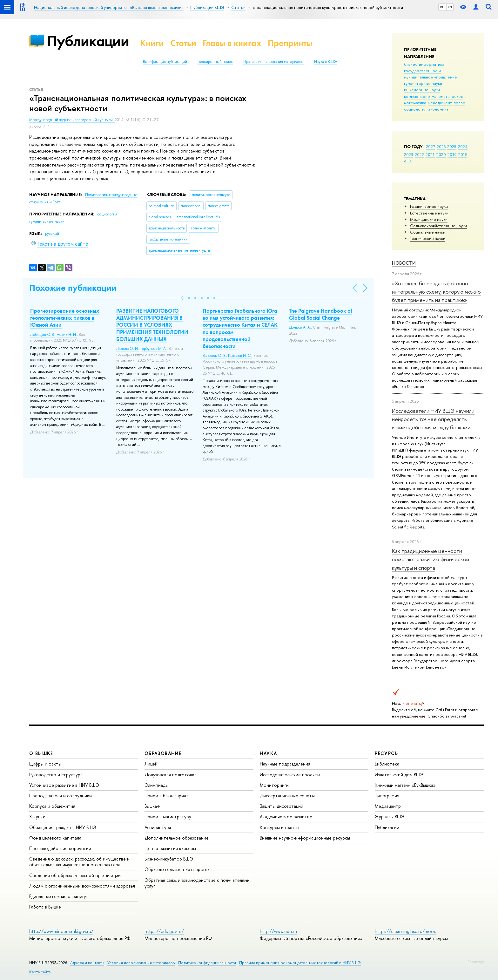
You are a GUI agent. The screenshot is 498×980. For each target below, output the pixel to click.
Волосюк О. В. (214, 356)
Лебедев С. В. (42, 335)
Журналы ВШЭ (390, 817)
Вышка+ (152, 806)
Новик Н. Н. (67, 335)
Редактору (476, 962)
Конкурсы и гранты (279, 827)
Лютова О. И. (128, 349)
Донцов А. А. (300, 327)
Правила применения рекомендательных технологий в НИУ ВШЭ (300, 963)
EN (450, 7)
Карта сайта (40, 972)
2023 (409, 154)
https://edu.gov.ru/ (164, 931)
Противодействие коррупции (60, 848)
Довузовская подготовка (171, 775)
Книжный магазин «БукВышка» (405, 785)
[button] (183, 298)
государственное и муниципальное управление (431, 74)
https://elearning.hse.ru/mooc (405, 931)
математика (415, 103)
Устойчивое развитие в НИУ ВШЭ (64, 785)
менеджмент (440, 103)
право (459, 103)
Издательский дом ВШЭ (399, 775)
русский (52, 234)
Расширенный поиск (215, 62)
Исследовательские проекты (290, 775)
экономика (438, 109)
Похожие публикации (73, 288)
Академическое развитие (286, 817)
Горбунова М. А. (154, 349)
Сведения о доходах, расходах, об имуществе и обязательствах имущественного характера (79, 862)
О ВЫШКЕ (41, 753)
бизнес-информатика (424, 64)
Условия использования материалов (141, 963)
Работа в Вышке (45, 907)
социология (415, 109)
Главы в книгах (232, 43)
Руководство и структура (56, 775)
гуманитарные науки (423, 83)
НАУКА (269, 753)
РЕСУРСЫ (387, 753)
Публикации (88, 41)
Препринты (290, 43)
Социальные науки (428, 232)
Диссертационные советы (287, 796)
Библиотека (387, 764)
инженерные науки (422, 90)
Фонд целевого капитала (55, 838)
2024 (463, 146)
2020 (441, 154)
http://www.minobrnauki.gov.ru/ (61, 931)
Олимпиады (156, 785)
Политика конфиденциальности (207, 963)
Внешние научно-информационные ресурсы (305, 838)
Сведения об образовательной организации (75, 875)
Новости (404, 263)
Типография (387, 796)
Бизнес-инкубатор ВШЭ (169, 859)
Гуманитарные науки (429, 206)
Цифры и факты (45, 764)
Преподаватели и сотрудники (61, 796)
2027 (431, 146)
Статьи (183, 43)
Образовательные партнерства (177, 869)
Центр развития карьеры (170, 848)
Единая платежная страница (58, 896)
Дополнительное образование (177, 838)
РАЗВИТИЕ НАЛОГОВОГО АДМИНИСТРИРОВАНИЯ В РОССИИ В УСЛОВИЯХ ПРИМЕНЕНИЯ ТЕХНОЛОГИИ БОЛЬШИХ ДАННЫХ (152, 325)
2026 (441, 146)
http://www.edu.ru (278, 931)
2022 (419, 154)
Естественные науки (429, 213)
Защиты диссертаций (282, 806)
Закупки (37, 817)
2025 (452, 146)
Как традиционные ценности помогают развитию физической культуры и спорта (431, 559)
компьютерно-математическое (434, 96)
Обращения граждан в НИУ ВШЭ (63, 827)
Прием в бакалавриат (167, 796)
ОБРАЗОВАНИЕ (163, 753)
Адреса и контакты (87, 963)
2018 (463, 154)
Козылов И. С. (240, 356)
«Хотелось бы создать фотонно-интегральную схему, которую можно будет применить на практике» (436, 292)
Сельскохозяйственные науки (438, 226)
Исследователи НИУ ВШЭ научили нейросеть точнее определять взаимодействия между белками (433, 419)
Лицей (151, 764)
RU (442, 7)
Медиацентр (388, 806)
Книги (152, 43)
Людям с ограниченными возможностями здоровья (82, 886)
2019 (452, 154)
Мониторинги (274, 785)
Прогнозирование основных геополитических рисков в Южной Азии (65, 318)
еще (408, 161)
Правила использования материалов (273, 62)
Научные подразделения (285, 764)
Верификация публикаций (165, 62)
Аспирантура (158, 827)
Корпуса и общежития (52, 806)
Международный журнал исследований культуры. (72, 120)
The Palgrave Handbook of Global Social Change (321, 314)
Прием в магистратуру (168, 817)
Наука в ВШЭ (325, 62)
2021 (430, 154)
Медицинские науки (429, 219)
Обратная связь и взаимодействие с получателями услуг (197, 883)
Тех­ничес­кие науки (428, 238)
